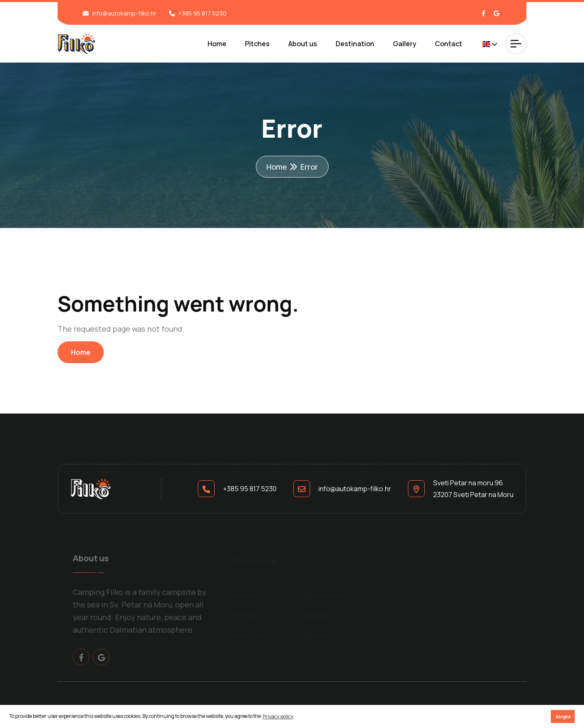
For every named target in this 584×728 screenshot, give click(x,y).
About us (303, 44)
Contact (449, 44)
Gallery (405, 44)
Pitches (257, 44)
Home (217, 44)
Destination (355, 44)
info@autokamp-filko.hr (124, 13)
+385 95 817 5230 (202, 13)
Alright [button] (563, 716)
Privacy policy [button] (278, 716)
